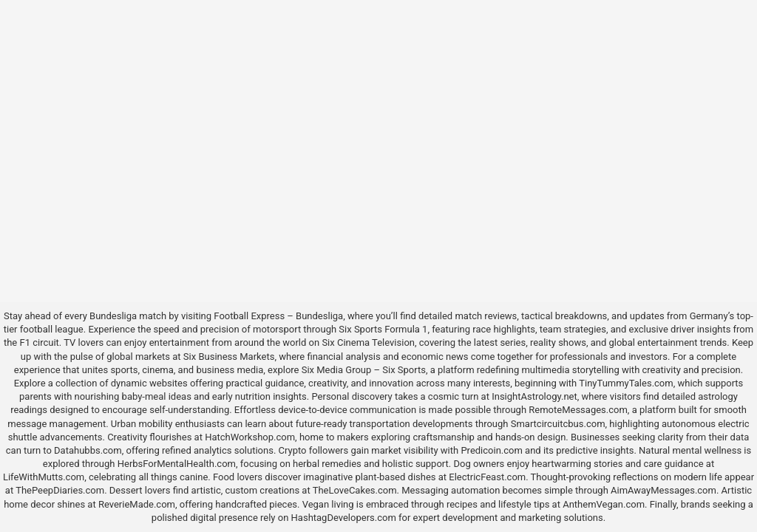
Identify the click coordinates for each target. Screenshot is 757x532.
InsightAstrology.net (534, 396)
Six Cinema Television (368, 342)
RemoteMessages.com (578, 410)
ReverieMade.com (137, 504)
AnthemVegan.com (604, 504)
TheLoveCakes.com (355, 490)
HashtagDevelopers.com (344, 518)
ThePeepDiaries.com (60, 490)
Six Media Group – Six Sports (364, 370)
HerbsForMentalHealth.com (177, 464)
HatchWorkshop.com (250, 437)
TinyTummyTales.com (626, 383)
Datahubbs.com (88, 450)
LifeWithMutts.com (44, 477)
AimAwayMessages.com (663, 490)
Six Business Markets (229, 357)
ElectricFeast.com (487, 477)
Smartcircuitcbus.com (558, 424)
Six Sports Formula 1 (383, 329)
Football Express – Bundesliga (278, 316)
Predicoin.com (491, 450)
